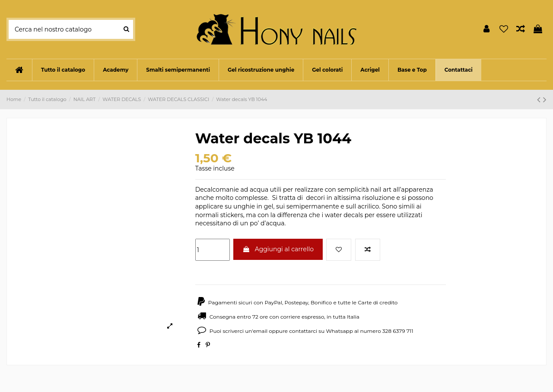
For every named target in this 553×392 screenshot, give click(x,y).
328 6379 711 (398, 331)
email (261, 331)
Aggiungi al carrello (278, 249)
